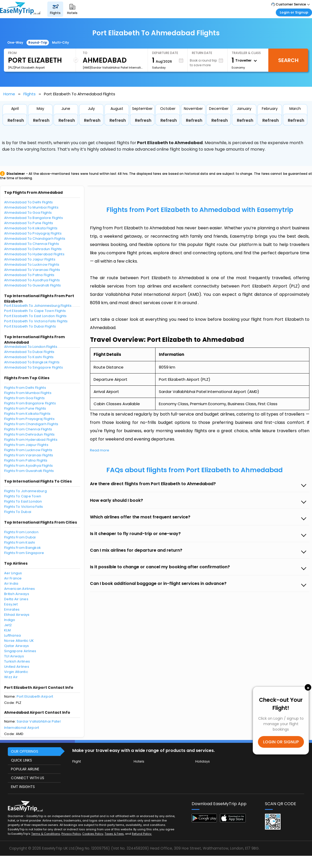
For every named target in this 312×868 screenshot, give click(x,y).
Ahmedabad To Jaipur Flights (30, 259)
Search (288, 60)
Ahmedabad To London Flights (31, 347)
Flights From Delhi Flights (25, 388)
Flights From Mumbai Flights (28, 393)
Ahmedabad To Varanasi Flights (32, 270)
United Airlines (17, 667)
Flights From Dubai (20, 537)
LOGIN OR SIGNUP (281, 742)
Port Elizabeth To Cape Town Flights (35, 311)
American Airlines (19, 589)
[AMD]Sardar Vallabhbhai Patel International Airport (113, 68)
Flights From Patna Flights (26, 460)
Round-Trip (38, 42)
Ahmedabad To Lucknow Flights (32, 265)
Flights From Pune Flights (25, 408)
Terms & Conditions (46, 834)
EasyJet (11, 604)
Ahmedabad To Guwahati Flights (33, 285)
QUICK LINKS (21, 760)
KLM (7, 630)
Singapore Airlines (20, 651)
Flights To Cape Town (23, 496)
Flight (77, 761)
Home (9, 94)
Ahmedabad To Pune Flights (29, 223)
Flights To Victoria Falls (24, 507)
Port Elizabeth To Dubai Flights (30, 326)
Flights (30, 94)
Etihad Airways (17, 615)
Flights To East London (23, 501)
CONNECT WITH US (28, 778)
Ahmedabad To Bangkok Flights (32, 362)
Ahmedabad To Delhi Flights (29, 202)
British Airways (17, 594)
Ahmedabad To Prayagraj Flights (33, 233)
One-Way (15, 42)
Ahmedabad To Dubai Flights (29, 352)
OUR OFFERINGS (25, 751)
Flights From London (21, 532)
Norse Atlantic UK (19, 641)
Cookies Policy (93, 834)
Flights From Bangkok (22, 548)
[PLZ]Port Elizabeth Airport (26, 68)
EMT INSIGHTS (23, 787)
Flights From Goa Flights (24, 398)
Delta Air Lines (16, 599)
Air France (13, 578)
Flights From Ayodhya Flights (28, 466)
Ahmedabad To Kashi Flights (29, 357)
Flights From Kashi (20, 542)
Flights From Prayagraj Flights (29, 419)
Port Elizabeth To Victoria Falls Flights (36, 321)
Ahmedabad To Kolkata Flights (31, 228)
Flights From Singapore (24, 553)
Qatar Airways (17, 646)
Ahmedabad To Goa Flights (28, 213)
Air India (11, 583)
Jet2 (8, 625)
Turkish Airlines (17, 661)
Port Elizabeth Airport (35, 696)
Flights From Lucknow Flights (28, 450)
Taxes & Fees (114, 834)
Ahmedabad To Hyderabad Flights (34, 254)
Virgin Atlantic (16, 672)
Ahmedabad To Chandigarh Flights (35, 239)
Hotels (139, 761)
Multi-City (60, 42)
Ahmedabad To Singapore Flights (34, 367)
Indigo (10, 620)
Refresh (16, 120)
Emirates (12, 609)
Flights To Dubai (18, 512)
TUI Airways (14, 656)
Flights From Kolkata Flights (27, 414)
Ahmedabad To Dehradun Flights (33, 249)
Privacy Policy (71, 834)
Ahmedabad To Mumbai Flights (31, 207)
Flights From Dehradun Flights (30, 434)
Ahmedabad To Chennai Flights (32, 244)
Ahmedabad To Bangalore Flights (34, 218)
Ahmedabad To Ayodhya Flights (32, 280)
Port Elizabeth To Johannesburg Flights (38, 306)
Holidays (203, 761)
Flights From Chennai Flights (28, 429)
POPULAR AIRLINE (25, 769)
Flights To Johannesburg (25, 491)
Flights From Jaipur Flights (26, 445)
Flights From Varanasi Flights (29, 455)
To (85, 53)
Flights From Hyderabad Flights (31, 440)
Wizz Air (11, 677)
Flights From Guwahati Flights (29, 471)
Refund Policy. (142, 834)
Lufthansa (12, 635)
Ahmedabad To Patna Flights (29, 275)
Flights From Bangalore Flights (30, 403)
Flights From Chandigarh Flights (31, 424)
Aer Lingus (13, 573)
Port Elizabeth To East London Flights (35, 316)
